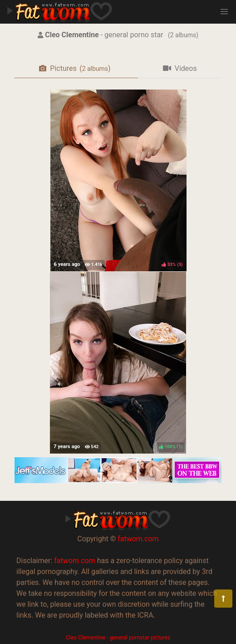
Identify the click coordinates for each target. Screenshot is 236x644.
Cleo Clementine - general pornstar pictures (118, 638)
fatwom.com (138, 539)
